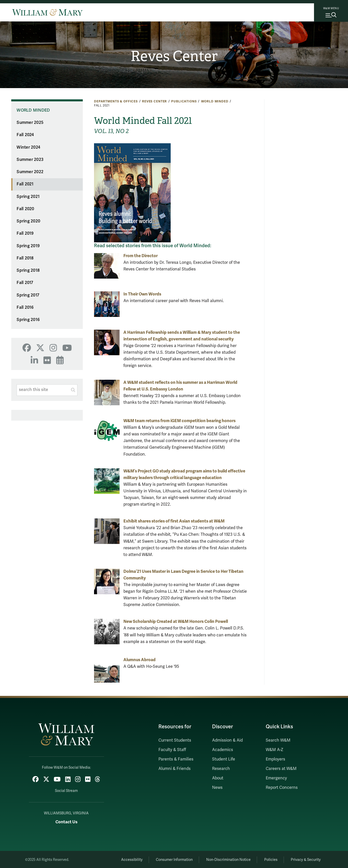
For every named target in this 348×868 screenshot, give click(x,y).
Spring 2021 (28, 197)
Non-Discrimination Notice (225, 859)
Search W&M (278, 740)
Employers (275, 759)
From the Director (141, 256)
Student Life (224, 759)
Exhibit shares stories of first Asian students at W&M (174, 521)
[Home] (47, 12)
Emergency (276, 778)
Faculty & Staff (172, 750)
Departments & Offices (116, 101)
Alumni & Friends (175, 769)
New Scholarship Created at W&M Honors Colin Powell (176, 621)
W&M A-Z (275, 750)
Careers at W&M (281, 769)
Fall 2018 (25, 258)
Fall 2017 (25, 283)
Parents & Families (176, 759)
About (218, 778)
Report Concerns (282, 788)
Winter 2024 (28, 147)
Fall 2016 (25, 307)
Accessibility (125, 859)
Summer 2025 (30, 123)
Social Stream (66, 790)
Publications (184, 101)
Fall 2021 (25, 184)
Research (221, 769)
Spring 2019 (28, 246)
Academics (223, 750)
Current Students (175, 740)
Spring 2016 (28, 320)
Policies (269, 859)
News (217, 788)
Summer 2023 (30, 160)
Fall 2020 (25, 209)
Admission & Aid (227, 740)
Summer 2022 (30, 172)
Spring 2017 (28, 295)
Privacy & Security (305, 859)
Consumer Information (169, 859)
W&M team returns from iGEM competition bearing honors (179, 421)
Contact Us (66, 821)
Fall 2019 (25, 233)
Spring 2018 (28, 270)
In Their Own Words (142, 294)
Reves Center (174, 56)
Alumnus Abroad (140, 660)
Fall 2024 (25, 135)
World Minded (215, 101)
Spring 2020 (28, 221)
